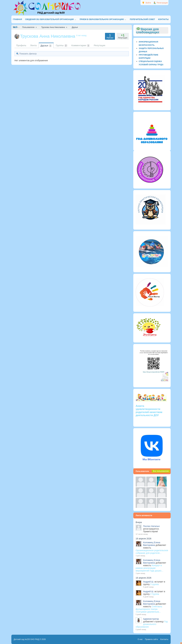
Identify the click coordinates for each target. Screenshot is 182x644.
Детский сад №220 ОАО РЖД (26, 639)
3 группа (154, 584)
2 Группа (155, 594)
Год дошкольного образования (152, 624)
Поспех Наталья (151, 526)
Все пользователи (161, 471)
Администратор (151, 619)
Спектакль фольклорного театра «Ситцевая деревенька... (149, 609)
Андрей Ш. (148, 582)
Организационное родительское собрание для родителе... (152, 552)
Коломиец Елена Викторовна (152, 544)
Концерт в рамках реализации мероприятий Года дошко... (149, 568)
